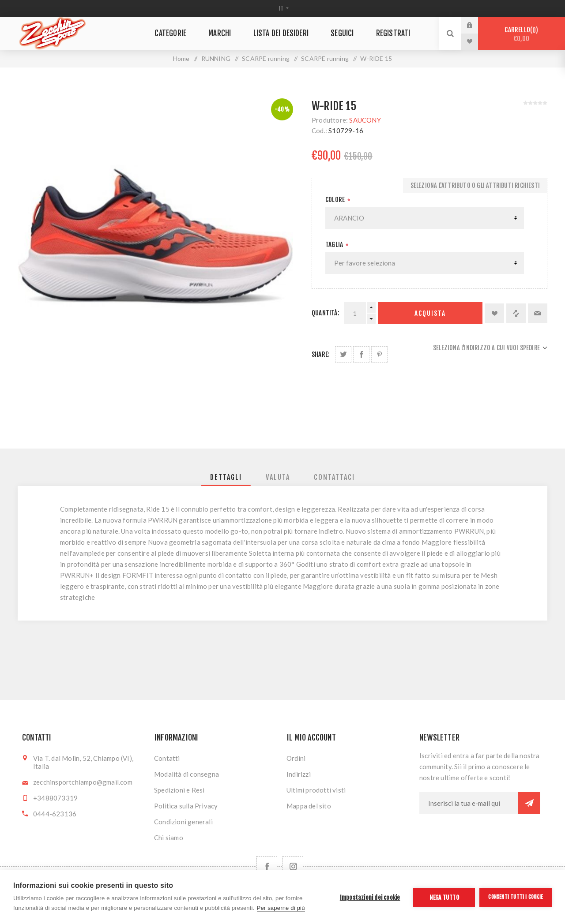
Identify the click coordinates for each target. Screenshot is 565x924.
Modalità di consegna (186, 774)
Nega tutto (444, 897)
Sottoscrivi (529, 803)
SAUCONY (365, 120)
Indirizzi (299, 774)
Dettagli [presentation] (226, 477)
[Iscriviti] (469, 803)
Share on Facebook (361, 354)
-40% (282, 109)
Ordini (296, 758)
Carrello (522, 34)
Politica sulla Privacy (186, 806)
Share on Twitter (343, 354)
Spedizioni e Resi (179, 790)
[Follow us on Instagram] (293, 866)
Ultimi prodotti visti (316, 790)
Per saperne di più (281, 908)
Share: (321, 354)
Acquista (430, 313)
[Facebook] (267, 866)
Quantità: (326, 313)
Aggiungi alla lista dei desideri (494, 313)
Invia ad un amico (538, 313)
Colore (336, 200)
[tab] (226, 477)
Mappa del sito (309, 806)
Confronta (516, 313)
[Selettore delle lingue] (283, 8)
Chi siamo (169, 838)
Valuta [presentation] (278, 477)
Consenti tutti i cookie (516, 897)
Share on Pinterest (379, 354)
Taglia (335, 245)
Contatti (167, 758)
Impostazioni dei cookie (370, 897)
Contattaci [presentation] (334, 477)
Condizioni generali (183, 822)
